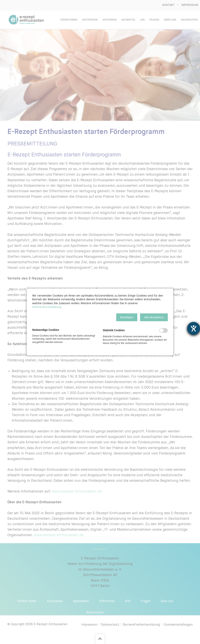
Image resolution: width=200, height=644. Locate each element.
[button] (127, 317)
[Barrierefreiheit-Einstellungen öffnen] (194, 328)
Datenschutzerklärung (47, 307)
